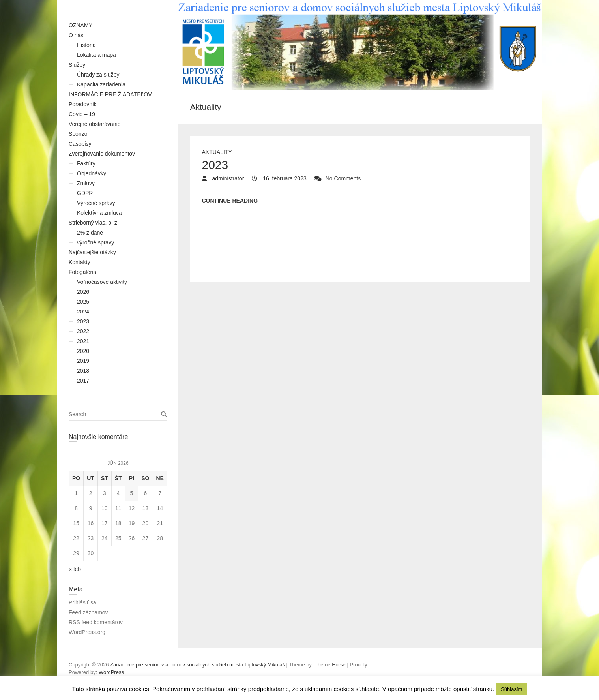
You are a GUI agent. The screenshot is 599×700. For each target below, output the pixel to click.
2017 (83, 381)
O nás (76, 35)
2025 (83, 302)
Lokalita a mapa (96, 55)
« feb (75, 569)
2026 (83, 292)
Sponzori (80, 134)
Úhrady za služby (98, 75)
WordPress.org (87, 632)
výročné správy (95, 242)
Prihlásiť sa (82, 602)
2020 (83, 351)
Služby (77, 65)
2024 (83, 312)
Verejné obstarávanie (95, 124)
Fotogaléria (82, 272)
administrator (227, 178)
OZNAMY (80, 25)
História (86, 45)
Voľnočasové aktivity (102, 282)
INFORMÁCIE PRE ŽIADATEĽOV (110, 94)
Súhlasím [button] (511, 689)
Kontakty (79, 262)
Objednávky (92, 173)
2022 (83, 331)
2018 (83, 371)
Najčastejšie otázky (92, 252)
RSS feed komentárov (96, 622)
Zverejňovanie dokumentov (102, 154)
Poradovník (83, 104)
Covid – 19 (82, 114)
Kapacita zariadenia (101, 84)
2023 (83, 321)
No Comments (343, 178)
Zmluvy (86, 183)
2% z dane (90, 233)
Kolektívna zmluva (99, 213)
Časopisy (80, 144)
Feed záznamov (88, 612)
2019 (83, 361)
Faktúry (86, 163)
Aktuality (217, 152)
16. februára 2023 (284, 178)
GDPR (85, 193)
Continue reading (230, 201)
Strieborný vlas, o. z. (94, 223)
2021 (83, 341)
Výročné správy (96, 203)
